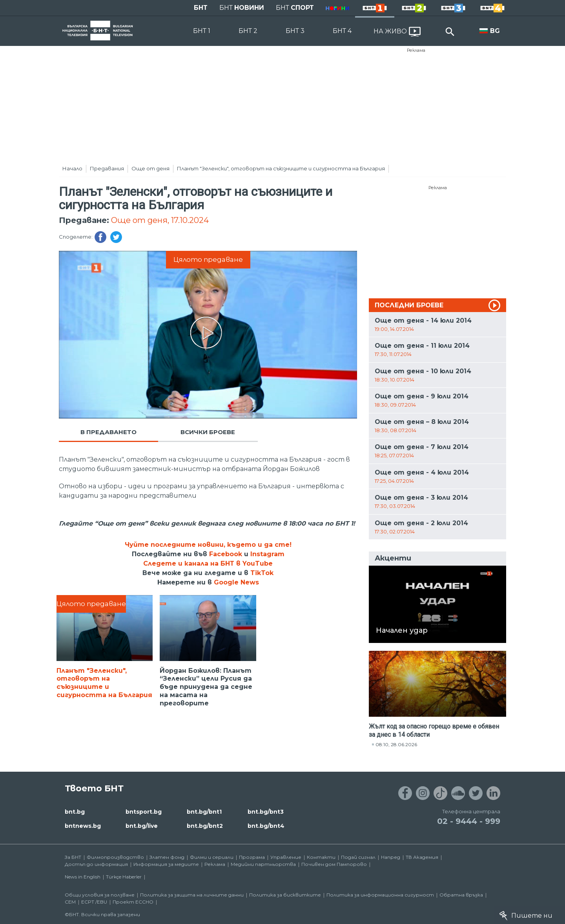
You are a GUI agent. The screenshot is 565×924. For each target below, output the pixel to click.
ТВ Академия (422, 857)
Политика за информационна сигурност (380, 895)
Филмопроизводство (115, 857)
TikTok (262, 573)
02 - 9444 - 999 (469, 821)
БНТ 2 (248, 31)
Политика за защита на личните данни (192, 895)
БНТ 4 (342, 31)
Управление (286, 857)
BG (495, 31)
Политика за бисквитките (285, 895)
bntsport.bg (144, 812)
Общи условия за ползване (100, 895)
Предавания (107, 168)
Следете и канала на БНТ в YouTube (208, 563)
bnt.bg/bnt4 (266, 826)
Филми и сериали (212, 857)
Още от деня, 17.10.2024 (160, 220)
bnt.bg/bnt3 (266, 812)
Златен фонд (167, 857)
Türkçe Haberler (124, 877)
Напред (391, 857)
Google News (236, 582)
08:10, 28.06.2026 (396, 744)
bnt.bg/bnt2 (205, 826)
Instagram (267, 554)
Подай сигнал (358, 857)
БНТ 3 (295, 31)
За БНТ (73, 857)
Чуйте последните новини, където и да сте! (208, 545)
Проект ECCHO (133, 902)
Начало (72, 168)
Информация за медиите (166, 864)
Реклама (416, 50)
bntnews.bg (83, 826)
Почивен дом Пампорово (334, 864)
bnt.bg (75, 812)
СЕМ (70, 902)
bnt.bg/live (142, 826)
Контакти (321, 857)
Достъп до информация (96, 864)
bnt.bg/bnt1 (204, 812)
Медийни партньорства (263, 864)
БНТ (201, 8)
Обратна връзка (461, 895)
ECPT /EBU (94, 902)
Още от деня (150, 168)
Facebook (226, 554)
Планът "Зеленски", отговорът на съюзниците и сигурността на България (281, 168)
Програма (252, 857)
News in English (83, 877)
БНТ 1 (202, 31)
